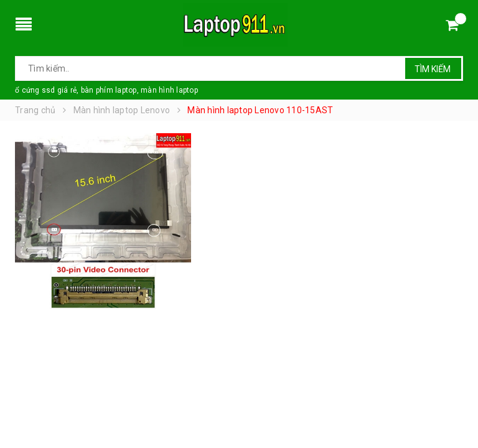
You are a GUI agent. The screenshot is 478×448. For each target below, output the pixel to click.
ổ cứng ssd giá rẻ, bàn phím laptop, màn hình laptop (106, 90)
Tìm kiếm (433, 69)
